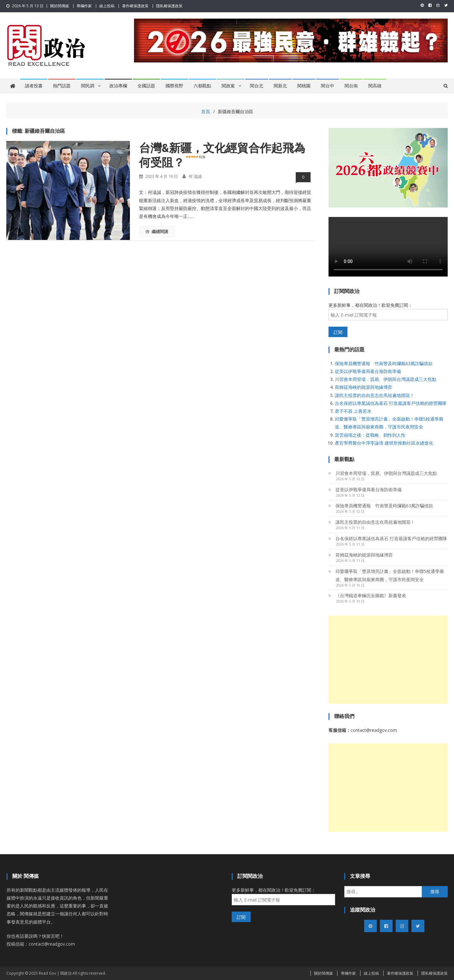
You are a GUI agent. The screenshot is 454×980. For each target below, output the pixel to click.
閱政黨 (228, 86)
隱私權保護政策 (169, 6)
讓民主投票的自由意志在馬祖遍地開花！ (375, 395)
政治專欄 (118, 86)
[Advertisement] (388, 660)
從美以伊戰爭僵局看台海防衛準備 (368, 371)
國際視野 (174, 86)
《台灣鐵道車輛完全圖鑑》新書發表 (371, 595)
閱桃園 (304, 86)
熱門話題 (62, 86)
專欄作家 (84, 6)
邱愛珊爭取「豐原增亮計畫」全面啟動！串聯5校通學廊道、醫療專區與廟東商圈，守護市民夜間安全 (390, 575)
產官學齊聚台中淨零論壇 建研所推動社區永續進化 (384, 443)
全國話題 (146, 86)
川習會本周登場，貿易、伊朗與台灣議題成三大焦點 (386, 379)
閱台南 (351, 86)
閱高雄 (375, 86)
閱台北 (257, 86)
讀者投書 (34, 86)
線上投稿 (107, 6)
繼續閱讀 (157, 231)
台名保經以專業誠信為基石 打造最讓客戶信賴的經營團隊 (391, 403)
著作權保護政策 (135, 6)
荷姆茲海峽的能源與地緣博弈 (364, 387)
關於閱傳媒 (60, 6)
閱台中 (328, 86)
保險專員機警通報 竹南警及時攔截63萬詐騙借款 (384, 363)
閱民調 (88, 86)
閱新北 (280, 86)
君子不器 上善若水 (353, 411)
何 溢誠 (195, 176)
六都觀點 (202, 86)
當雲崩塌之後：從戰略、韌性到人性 (370, 435)
